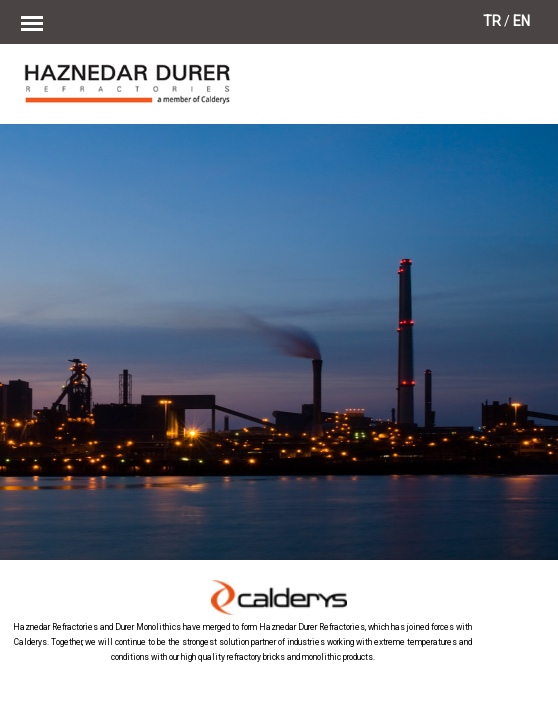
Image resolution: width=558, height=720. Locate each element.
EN (521, 21)
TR (492, 21)
